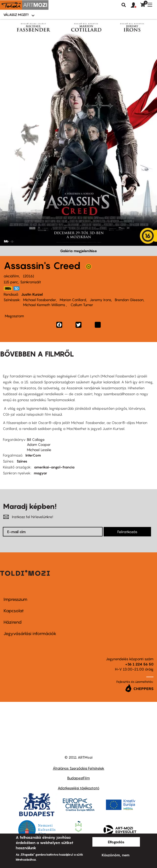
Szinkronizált (31, 282)
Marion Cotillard (73, 300)
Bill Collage (36, 439)
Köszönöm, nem (116, 855)
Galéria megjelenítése (78, 251)
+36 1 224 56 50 (139, 664)
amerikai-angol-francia (54, 467)
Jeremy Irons (100, 300)
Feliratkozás (127, 532)
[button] (136, 5)
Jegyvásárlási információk (30, 634)
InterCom (33, 455)
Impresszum (15, 599)
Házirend (13, 622)
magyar (40, 473)
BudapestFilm (78, 778)
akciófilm (11, 276)
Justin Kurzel (32, 294)
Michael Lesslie (39, 450)
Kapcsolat (14, 611)
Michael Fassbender (40, 300)
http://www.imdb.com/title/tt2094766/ (8, 288)
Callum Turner (81, 305)
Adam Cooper (39, 444)
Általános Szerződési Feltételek (78, 768)
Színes (22, 461)
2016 (29, 276)
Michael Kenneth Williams (45, 305)
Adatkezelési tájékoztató (78, 788)
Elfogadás (116, 842)
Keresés (124, 5)
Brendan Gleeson (129, 300)
